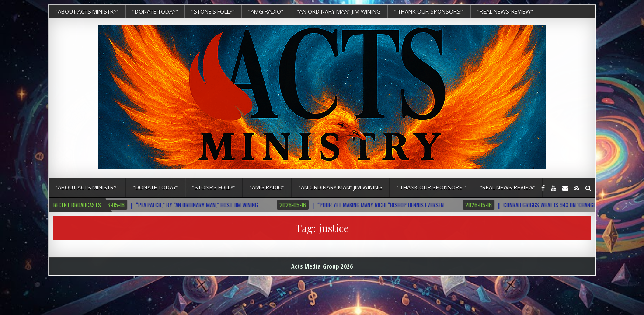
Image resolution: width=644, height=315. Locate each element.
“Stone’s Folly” (213, 11)
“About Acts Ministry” (87, 11)
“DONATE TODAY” (155, 11)
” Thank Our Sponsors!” (429, 11)
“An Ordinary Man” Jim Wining (339, 11)
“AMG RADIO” (266, 11)
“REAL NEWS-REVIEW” (505, 11)
